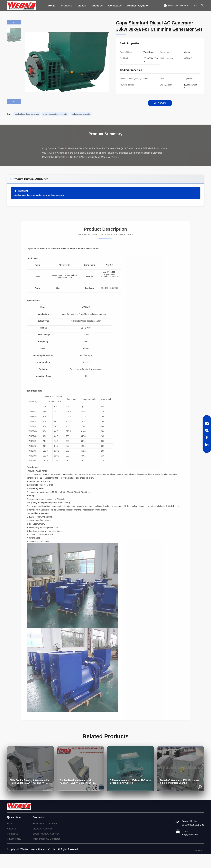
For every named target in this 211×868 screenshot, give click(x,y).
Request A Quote (138, 6)
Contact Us (115, 6)
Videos (82, 6)
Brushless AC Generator (45, 824)
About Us (97, 6)
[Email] (207, 423)
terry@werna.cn (190, 835)
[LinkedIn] (207, 445)
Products (67, 6)
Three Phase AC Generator (46, 839)
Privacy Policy (14, 839)
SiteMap (198, 850)
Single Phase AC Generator (46, 834)
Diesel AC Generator (43, 829)
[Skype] (207, 430)
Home (52, 6)
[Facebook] (207, 438)
